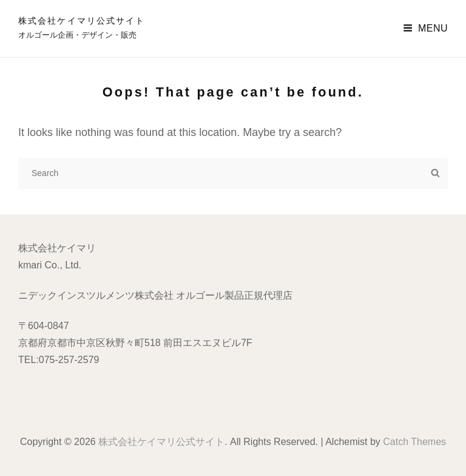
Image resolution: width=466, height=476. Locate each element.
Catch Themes (414, 442)
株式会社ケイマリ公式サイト (82, 21)
